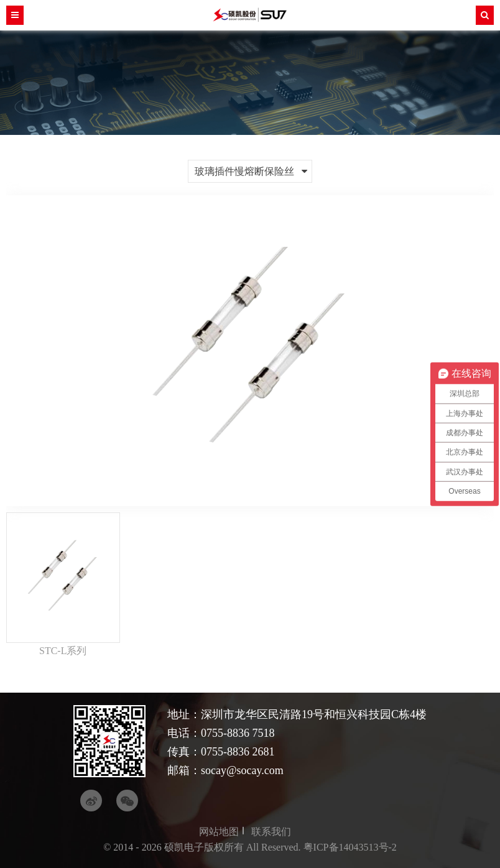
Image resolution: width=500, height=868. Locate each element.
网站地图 (219, 832)
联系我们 (271, 832)
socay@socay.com (242, 770)
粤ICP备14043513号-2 (350, 847)
